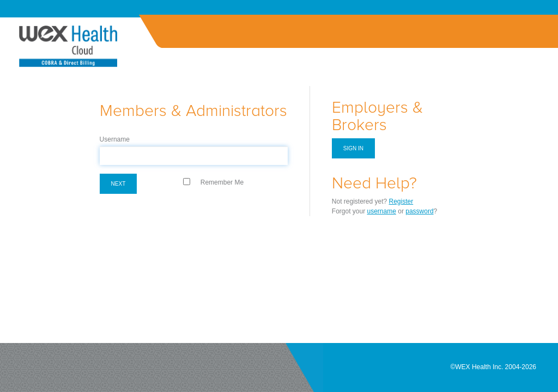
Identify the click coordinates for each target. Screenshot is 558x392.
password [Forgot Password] (419, 211)
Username (115, 139)
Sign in (353, 148)
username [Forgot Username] (382, 211)
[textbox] (194, 156)
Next (119, 184)
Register (401, 201)
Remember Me (222, 182)
